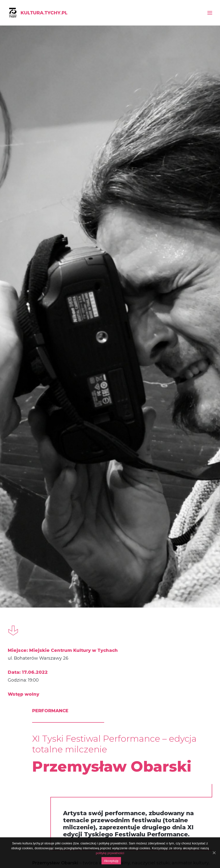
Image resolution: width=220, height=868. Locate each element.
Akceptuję (111, 861)
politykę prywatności (110, 853)
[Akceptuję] (214, 853)
